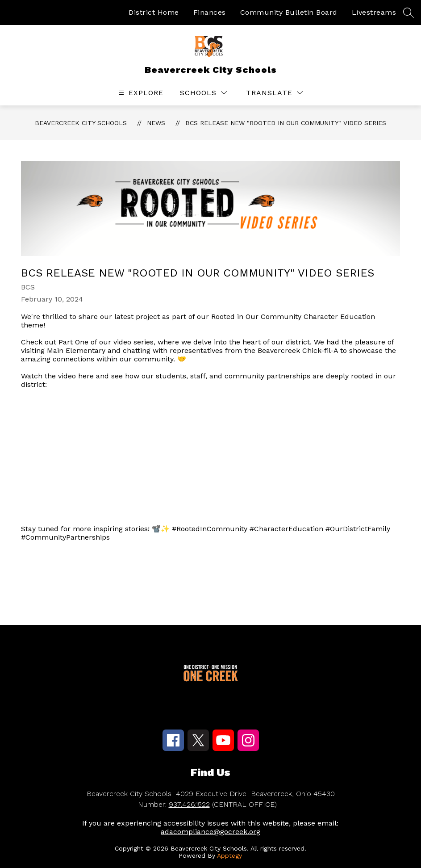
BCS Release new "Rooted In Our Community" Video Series (286, 123)
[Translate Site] (274, 93)
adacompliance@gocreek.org (210, 832)
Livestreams (374, 12)
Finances (210, 12)
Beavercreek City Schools (81, 123)
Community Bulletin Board (289, 12)
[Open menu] (140, 93)
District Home (154, 12)
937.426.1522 (189, 804)
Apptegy (229, 855)
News (156, 123)
